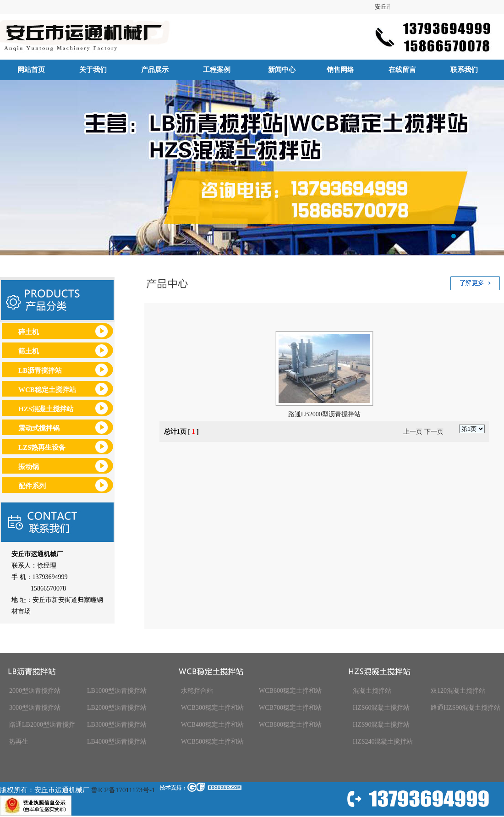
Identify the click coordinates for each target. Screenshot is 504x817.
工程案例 (217, 70)
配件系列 (32, 486)
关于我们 (93, 70)
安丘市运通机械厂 (252, 168)
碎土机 (29, 332)
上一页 (413, 432)
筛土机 (29, 351)
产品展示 (155, 70)
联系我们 (464, 70)
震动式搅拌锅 (39, 428)
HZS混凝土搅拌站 (46, 409)
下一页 (434, 432)
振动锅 (29, 467)
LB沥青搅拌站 (40, 370)
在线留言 (402, 70)
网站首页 (31, 70)
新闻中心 (278, 70)
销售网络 (340, 70)
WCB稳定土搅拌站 (47, 390)
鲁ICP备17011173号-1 (123, 790)
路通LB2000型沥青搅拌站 (324, 414)
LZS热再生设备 (42, 447)
